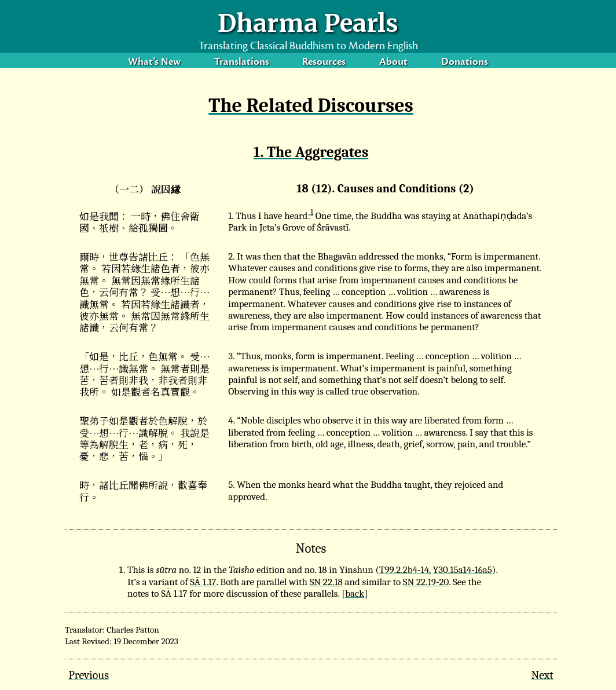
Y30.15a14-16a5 (463, 570)
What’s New (154, 63)
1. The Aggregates (311, 152)
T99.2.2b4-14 (404, 570)
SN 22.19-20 (426, 582)
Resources (324, 63)
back (355, 594)
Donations (465, 63)
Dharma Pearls (308, 23)
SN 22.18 (326, 582)
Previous (89, 675)
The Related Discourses (311, 105)
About (393, 63)
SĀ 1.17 (203, 582)
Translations (242, 63)
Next (542, 675)
